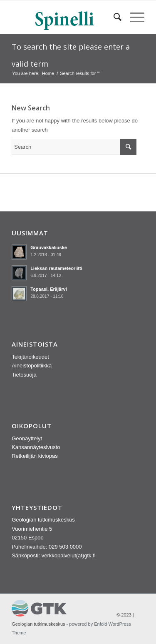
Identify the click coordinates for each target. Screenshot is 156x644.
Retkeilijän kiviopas (35, 456)
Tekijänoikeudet (30, 357)
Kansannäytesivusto (36, 447)
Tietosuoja (24, 375)
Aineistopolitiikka (32, 366)
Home (48, 73)
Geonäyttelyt (27, 438)
